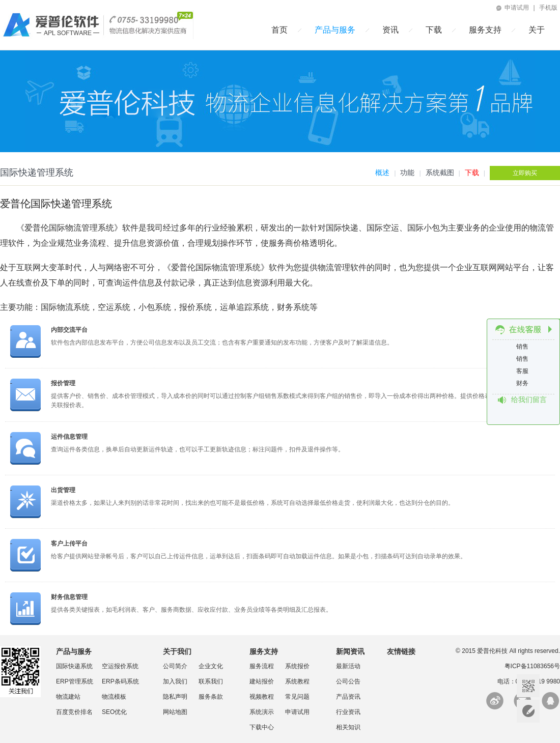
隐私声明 (175, 697)
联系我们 (211, 681)
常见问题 (297, 697)
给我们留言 (529, 399)
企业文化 (211, 666)
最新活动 (348, 666)
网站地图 (175, 712)
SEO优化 (114, 712)
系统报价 (297, 666)
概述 (382, 173)
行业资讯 (348, 712)
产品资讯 (348, 697)
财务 (523, 383)
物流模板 (114, 697)
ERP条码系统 (120, 681)
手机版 (548, 8)
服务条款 (211, 697)
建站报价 (262, 681)
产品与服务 (335, 30)
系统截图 (440, 173)
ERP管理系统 (75, 681)
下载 (434, 30)
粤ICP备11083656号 (532, 666)
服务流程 (262, 666)
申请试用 (512, 8)
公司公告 (348, 681)
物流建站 (68, 697)
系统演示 (262, 712)
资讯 (390, 30)
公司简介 (175, 666)
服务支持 (485, 30)
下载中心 (262, 727)
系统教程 (297, 681)
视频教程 (262, 697)
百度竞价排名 (74, 712)
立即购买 (525, 173)
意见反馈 (528, 711)
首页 (279, 30)
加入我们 (175, 681)
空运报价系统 (120, 666)
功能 (407, 173)
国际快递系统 (74, 666)
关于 (537, 30)
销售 (523, 347)
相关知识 (348, 727)
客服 (523, 371)
